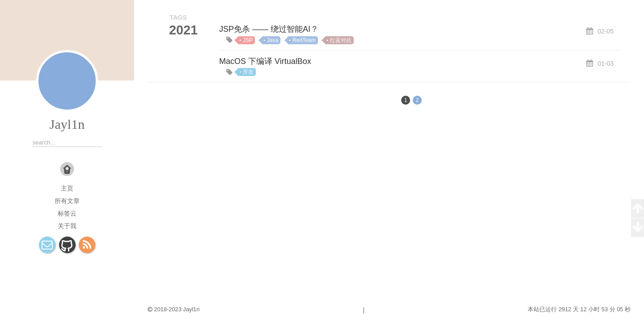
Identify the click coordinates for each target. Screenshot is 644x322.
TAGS (178, 17)
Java (273, 40)
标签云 (67, 213)
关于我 (67, 226)
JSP (248, 40)
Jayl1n (67, 124)
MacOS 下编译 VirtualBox (265, 61)
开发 (248, 72)
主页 (67, 188)
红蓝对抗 (341, 40)
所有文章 (67, 201)
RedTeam (304, 40)
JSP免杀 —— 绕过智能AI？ (269, 29)
